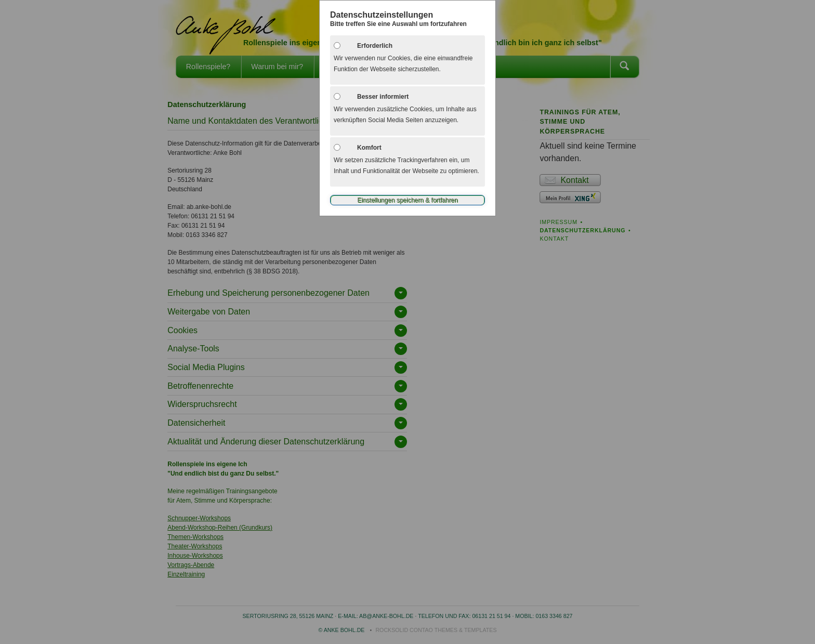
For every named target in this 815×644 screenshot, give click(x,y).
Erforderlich (375, 46)
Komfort (369, 148)
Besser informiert (383, 97)
